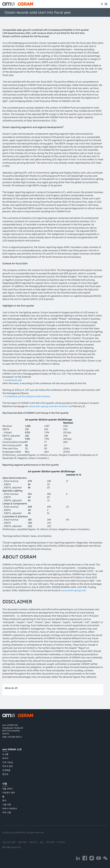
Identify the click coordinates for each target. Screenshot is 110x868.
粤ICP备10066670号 (12, 847)
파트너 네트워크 (10, 808)
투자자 (5, 758)
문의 (4, 800)
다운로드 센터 (9, 793)
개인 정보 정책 (9, 842)
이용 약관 (22, 842)
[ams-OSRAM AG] (18, 4)
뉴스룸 (5, 754)
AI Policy (61, 842)
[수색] (102, 4)
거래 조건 (33, 842)
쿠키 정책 (50, 842)
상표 (42, 842)
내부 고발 (7, 812)
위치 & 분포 (8, 766)
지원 (5, 784)
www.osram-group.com (74, 590)
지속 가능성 (8, 762)
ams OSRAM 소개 (12, 749)
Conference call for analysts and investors (28, 396)
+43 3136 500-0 (15, 737)
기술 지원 (7, 804)
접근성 (5, 774)
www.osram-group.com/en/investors (48, 406)
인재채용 (6, 770)
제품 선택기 (8, 789)
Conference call (13, 380)
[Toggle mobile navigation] (106, 4)
